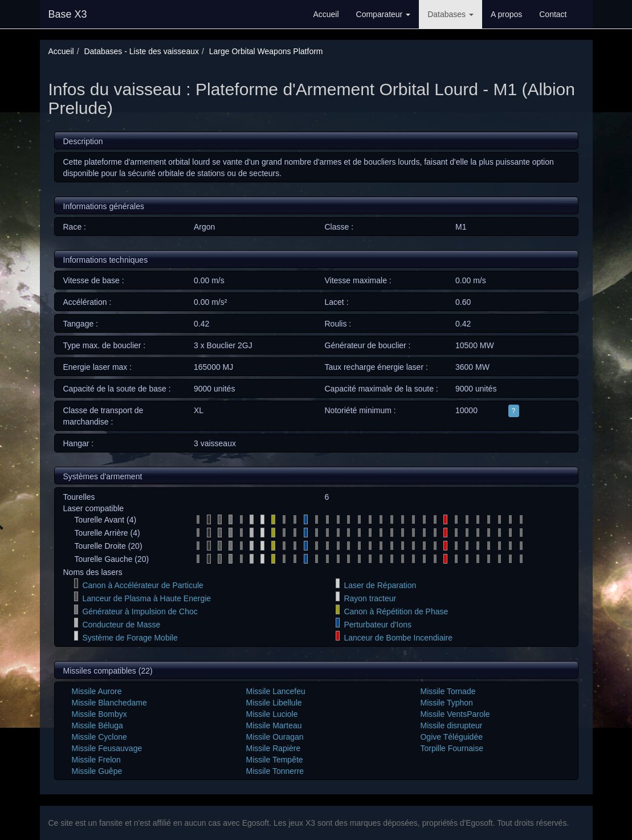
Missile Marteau (274, 725)
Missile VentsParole (455, 714)
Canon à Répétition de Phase (396, 611)
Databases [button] (450, 14)
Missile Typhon (446, 703)
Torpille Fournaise (452, 748)
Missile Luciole (272, 714)
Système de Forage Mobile (130, 638)
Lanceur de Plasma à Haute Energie (146, 598)
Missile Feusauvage (107, 748)
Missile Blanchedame (109, 703)
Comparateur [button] (384, 14)
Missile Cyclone (99, 737)
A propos (506, 14)
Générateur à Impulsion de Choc (140, 611)
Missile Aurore (97, 691)
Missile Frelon (96, 760)
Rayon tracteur (370, 598)
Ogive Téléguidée (451, 737)
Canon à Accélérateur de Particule (142, 585)
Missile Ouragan (274, 737)
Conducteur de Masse (121, 625)
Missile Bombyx (99, 714)
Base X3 (68, 14)
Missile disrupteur (451, 725)
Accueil (326, 14)
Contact (553, 14)
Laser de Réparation (380, 585)
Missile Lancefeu (275, 691)
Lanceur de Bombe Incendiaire (398, 638)
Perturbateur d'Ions (378, 625)
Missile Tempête (274, 760)
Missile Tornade (448, 691)
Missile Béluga (97, 725)
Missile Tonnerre (275, 771)
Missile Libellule (274, 703)
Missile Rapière (273, 748)
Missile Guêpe (97, 771)
